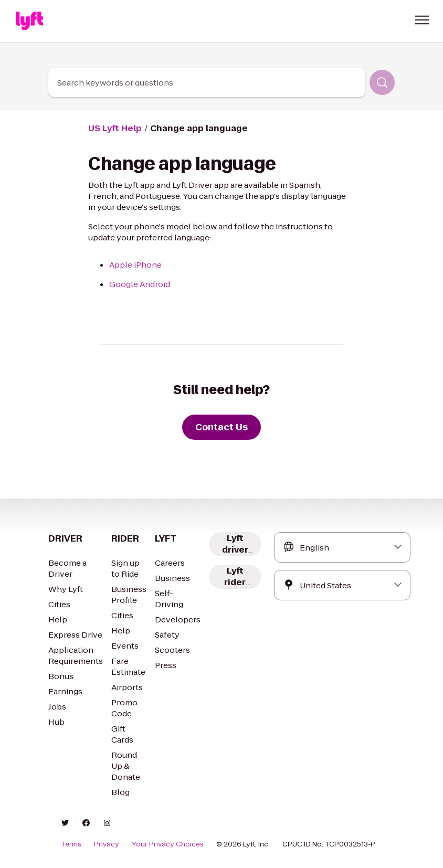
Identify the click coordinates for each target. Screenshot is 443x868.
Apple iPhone (135, 265)
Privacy (107, 844)
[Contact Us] (221, 427)
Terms (71, 844)
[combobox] (207, 82)
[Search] (382, 82)
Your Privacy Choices (168, 844)
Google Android (140, 284)
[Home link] (29, 21)
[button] (422, 20)
